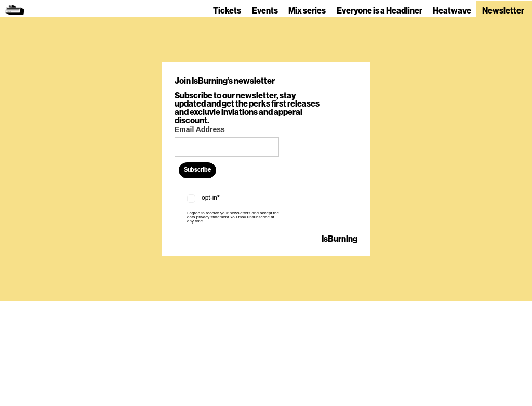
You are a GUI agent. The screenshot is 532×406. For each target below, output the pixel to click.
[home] (15, 9)
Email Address (200, 129)
